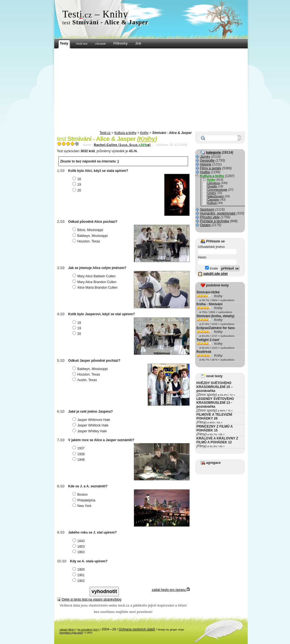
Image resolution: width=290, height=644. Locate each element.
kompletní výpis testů (71, 633)
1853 (79, 547)
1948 (79, 460)
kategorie (214, 152)
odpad (68, 629)
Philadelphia (85, 500)
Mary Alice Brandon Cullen (95, 282)
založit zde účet (216, 274)
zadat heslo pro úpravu (171, 590)
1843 (79, 541)
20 (77, 190)
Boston (81, 495)
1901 (79, 575)
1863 (79, 552)
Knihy (144, 133)
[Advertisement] (151, 90)
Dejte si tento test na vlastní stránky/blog (92, 599)
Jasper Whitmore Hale (92, 420)
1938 (79, 454)
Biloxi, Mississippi (88, 230)
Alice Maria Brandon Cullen (96, 288)
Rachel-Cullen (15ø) (122, 145)
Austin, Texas (85, 380)
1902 (79, 581)
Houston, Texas (87, 241)
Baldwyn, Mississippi (91, 236)
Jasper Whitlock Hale (91, 425)
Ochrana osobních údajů (137, 629)
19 (77, 185)
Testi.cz (105, 133)
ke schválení (89, 629)
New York (83, 506)
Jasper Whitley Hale (90, 431)
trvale (211, 268)
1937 (79, 448)
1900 (79, 570)
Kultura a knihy (125, 133)
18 (77, 179)
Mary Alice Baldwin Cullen (95, 276)
